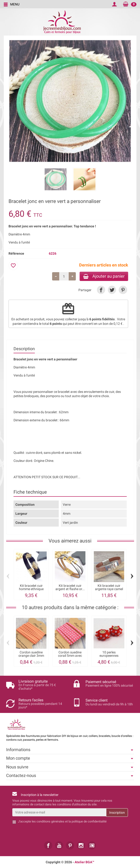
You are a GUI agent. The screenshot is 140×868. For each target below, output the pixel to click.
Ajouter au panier (103, 276)
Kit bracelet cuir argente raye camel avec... (109, 590)
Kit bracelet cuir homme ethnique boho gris (31, 590)
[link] (101, 290)
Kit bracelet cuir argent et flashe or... (70, 588)
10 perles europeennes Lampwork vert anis (109, 656)
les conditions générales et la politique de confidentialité (69, 822)
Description (24, 349)
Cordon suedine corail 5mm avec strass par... (70, 656)
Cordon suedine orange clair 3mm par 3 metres (31, 656)
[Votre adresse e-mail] (59, 812)
